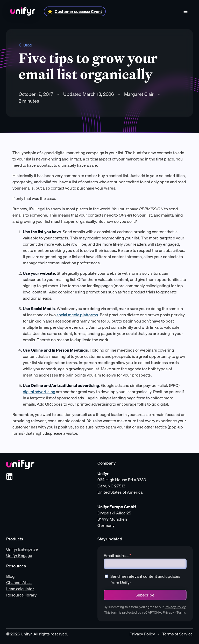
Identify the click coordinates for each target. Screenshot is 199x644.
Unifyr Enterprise (22, 549)
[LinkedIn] (9, 477)
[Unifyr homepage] (20, 465)
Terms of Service (177, 634)
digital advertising (39, 392)
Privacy (168, 612)
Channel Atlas (19, 582)
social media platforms (77, 315)
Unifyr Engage (19, 555)
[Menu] (186, 11)
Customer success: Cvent (78, 11)
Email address (118, 555)
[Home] (23, 11)
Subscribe (145, 595)
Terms (181, 612)
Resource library (21, 595)
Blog (25, 45)
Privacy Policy (175, 607)
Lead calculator (20, 589)
